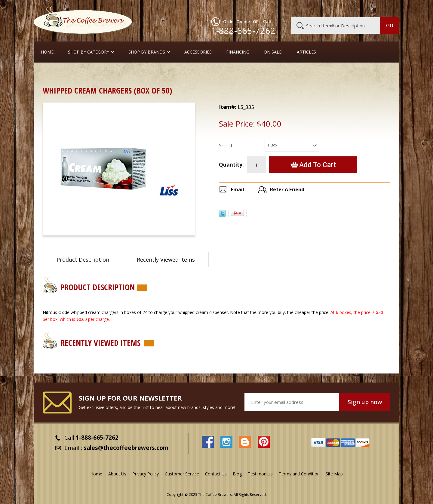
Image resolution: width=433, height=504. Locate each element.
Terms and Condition (299, 474)
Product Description (83, 260)
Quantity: (231, 165)
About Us (290, 8)
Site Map (334, 474)
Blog (348, 8)
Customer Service (321, 8)
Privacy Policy (146, 474)
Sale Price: (237, 124)
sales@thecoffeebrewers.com (126, 448)
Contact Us (216, 474)
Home (47, 52)
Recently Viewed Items (166, 260)
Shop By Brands (147, 52)
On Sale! (273, 52)
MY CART (388, 8)
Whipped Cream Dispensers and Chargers (135, 74)
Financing (238, 52)
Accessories (198, 52)
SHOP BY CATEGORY (89, 52)
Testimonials (260, 474)
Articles (306, 52)
